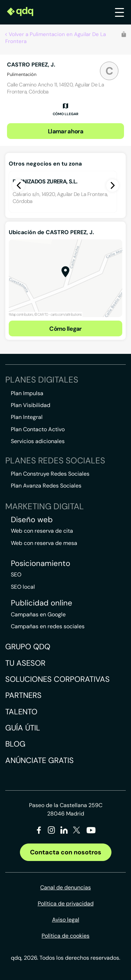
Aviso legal (66, 920)
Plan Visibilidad (31, 405)
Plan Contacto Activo (38, 429)
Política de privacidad (66, 904)
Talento (21, 712)
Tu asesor (25, 663)
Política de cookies (65, 936)
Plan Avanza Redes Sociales (46, 486)
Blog (15, 744)
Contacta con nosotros (66, 852)
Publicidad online (42, 603)
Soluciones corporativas (57, 679)
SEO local (23, 587)
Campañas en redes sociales (48, 626)
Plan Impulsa (27, 393)
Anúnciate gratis (39, 760)
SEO (16, 575)
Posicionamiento (41, 563)
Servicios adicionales (38, 441)
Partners (23, 695)
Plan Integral (27, 417)
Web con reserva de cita (42, 531)
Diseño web (32, 520)
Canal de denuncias (65, 887)
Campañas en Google (38, 614)
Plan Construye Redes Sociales (50, 474)
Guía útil (23, 728)
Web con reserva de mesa (44, 543)
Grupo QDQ (28, 647)
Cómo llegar (65, 329)
